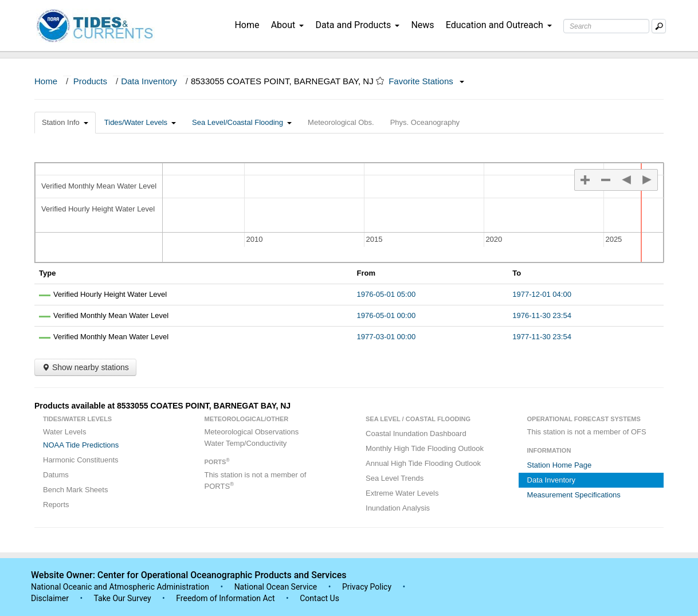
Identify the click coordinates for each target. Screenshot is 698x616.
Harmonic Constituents (81, 460)
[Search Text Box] (606, 26)
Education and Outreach (499, 25)
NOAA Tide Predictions (81, 445)
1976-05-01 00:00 (387, 315)
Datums (56, 475)
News (422, 25)
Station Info (65, 122)
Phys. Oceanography (425, 122)
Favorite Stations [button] (426, 81)
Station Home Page (560, 465)
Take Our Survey (123, 598)
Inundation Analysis (398, 508)
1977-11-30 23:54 (542, 337)
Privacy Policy (367, 587)
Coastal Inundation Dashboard (416, 433)
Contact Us (319, 598)
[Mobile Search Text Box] (659, 26)
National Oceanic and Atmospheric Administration (120, 587)
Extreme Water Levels (402, 493)
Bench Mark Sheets (75, 490)
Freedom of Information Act (225, 598)
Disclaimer (50, 598)
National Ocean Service (276, 587)
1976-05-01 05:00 (387, 294)
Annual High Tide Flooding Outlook (423, 463)
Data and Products (357, 25)
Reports (56, 505)
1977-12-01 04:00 (542, 294)
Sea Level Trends (395, 478)
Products (90, 81)
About (288, 25)
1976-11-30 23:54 (542, 315)
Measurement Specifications (574, 495)
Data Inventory (149, 81)
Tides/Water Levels (140, 122)
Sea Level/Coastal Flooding (242, 122)
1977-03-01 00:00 (387, 337)
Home (247, 25)
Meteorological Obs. (341, 122)
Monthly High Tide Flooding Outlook (425, 448)
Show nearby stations (85, 367)
